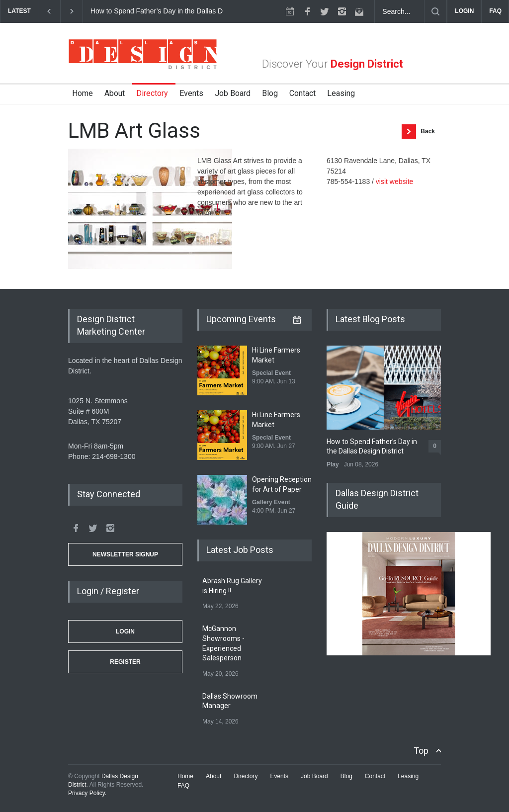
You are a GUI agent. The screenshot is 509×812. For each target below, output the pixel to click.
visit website (394, 181)
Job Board (233, 93)
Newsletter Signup (125, 554)
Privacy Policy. (87, 793)
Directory (152, 93)
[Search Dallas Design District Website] (400, 11)
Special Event (271, 373)
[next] (72, 11)
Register (125, 662)
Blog (270, 93)
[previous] (49, 11)
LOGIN (464, 11)
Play (333, 464)
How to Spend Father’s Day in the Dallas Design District (177, 11)
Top (421, 751)
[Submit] (435, 11)
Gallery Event (271, 502)
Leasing (341, 93)
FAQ (495, 11)
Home (83, 93)
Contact (302, 93)
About (115, 93)
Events (191, 93)
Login (125, 632)
